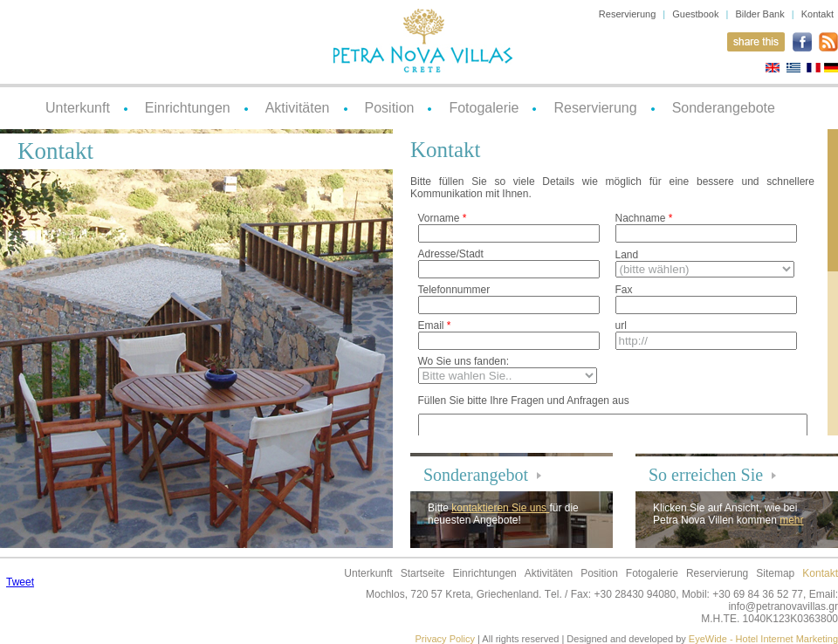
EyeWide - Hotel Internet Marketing (763, 639)
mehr (791, 520)
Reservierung (627, 14)
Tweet (20, 582)
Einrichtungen (188, 108)
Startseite (423, 573)
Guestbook (695, 14)
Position (390, 108)
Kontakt (817, 14)
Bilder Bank (759, 14)
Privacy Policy (445, 639)
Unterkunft (78, 108)
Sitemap (775, 573)
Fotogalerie (484, 108)
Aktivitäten (298, 108)
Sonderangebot (476, 475)
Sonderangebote (724, 108)
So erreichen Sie (706, 475)
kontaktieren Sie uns (500, 508)
